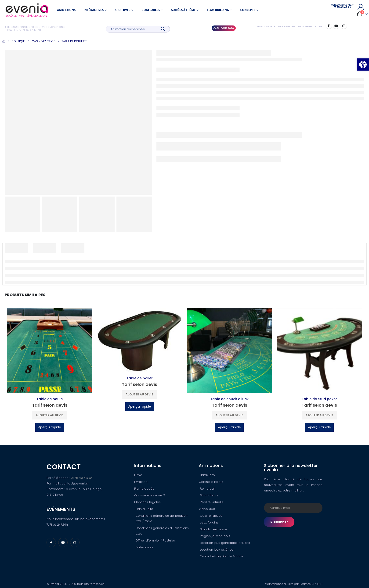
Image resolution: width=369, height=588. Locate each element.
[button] (363, 65)
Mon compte (266, 26)
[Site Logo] (27, 10)
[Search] (163, 29)
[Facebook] (329, 26)
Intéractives (94, 10)
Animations (66, 10)
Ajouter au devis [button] (50, 415)
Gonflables (151, 10)
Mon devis (305, 26)
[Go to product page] (50, 351)
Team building (218, 10)
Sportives (123, 10)
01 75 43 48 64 (82, 478)
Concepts (248, 10)
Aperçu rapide (50, 427)
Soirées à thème (183, 10)
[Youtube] (336, 26)
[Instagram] (344, 26)
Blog (318, 26)
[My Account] (361, 7)
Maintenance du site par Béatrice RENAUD (294, 584)
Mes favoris (287, 26)
